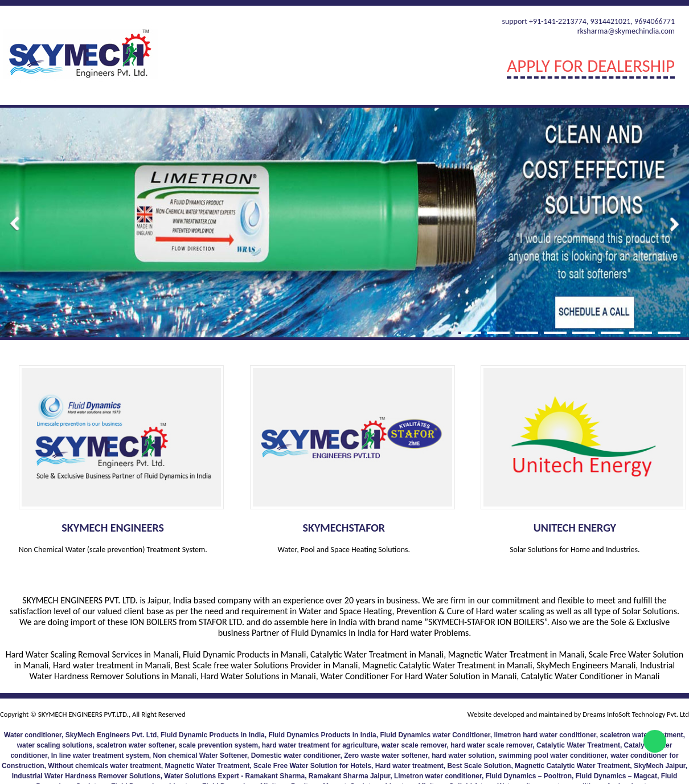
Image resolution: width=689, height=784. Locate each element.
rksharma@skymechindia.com (626, 31)
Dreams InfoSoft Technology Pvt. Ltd (635, 714)
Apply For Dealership (591, 66)
